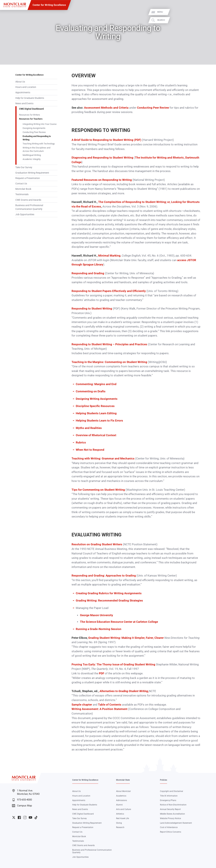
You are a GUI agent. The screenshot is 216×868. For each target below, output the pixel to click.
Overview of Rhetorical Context (96, 435)
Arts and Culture (124, 809)
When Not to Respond (90, 450)
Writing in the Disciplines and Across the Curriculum (36, 149)
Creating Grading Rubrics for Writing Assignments (109, 593)
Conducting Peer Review (34, 132)
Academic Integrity (32, 159)
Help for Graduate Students (30, 98)
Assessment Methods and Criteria (106, 108)
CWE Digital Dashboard (31, 109)
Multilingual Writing (32, 155)
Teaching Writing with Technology (39, 144)
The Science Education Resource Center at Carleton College (119, 622)
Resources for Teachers (31, 119)
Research (120, 827)
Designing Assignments (34, 128)
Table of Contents (110, 705)
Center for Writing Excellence (49, 5)
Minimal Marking (109, 256)
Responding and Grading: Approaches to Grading (104, 576)
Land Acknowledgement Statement (176, 823)
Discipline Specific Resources (95, 406)
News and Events (24, 103)
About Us (20, 82)
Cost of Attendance (169, 827)
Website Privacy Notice (170, 818)
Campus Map (22, 806)
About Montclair (123, 791)
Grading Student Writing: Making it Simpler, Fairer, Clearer (126, 638)
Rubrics (81, 443)
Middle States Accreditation (172, 814)
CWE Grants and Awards (28, 200)
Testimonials (22, 194)
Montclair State (123, 780)
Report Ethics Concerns (171, 832)
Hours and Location (26, 87)
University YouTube (30, 817)
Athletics (120, 814)
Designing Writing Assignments (97, 399)
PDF (102, 673)
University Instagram (25, 817)
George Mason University (97, 615)
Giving (119, 823)
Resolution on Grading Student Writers (97, 544)
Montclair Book (23, 189)
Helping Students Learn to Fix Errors (99, 421)
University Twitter (14, 817)
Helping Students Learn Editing (96, 413)
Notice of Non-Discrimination (173, 805)
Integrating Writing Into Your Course (40, 124)
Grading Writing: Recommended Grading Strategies (109, 601)
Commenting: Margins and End (96, 384)
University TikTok (36, 817)
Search (210, 20)
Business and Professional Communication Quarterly (29, 207)
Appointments (23, 92)
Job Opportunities (25, 214)
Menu (209, 12)
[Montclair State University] (15, 5)
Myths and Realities (89, 428)
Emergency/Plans (168, 800)
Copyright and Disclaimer (172, 791)
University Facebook (19, 817)
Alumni (119, 805)
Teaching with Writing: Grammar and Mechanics (103, 459)
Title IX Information (169, 796)
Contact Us (21, 184)
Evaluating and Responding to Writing (37, 138)
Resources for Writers (30, 115)
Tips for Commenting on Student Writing (98, 490)
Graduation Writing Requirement (32, 173)
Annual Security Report (170, 809)
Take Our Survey (24, 167)
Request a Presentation (28, 178)
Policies (164, 780)
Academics (121, 796)
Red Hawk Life (123, 818)
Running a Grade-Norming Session (99, 629)
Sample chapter (82, 705)
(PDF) (137, 140)
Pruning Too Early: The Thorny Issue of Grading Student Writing (113, 664)
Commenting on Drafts (91, 391)
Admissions (122, 800)
